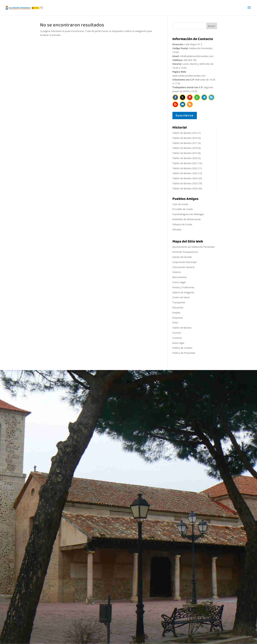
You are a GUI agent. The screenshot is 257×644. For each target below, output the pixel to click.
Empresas (178, 318)
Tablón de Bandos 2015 (185, 133)
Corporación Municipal (185, 262)
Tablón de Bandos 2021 (185, 163)
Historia (177, 272)
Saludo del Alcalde (182, 257)
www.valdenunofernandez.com (189, 76)
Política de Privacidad (184, 353)
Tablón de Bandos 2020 (185, 158)
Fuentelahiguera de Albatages (188, 214)
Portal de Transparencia (185, 252)
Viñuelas (177, 229)
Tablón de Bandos (182, 328)
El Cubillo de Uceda (183, 209)
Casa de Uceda (180, 204)
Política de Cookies (182, 348)
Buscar (212, 26)
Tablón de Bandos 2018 (185, 148)
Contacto (177, 338)
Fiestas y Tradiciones (183, 287)
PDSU (175, 323)
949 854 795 (190, 60)
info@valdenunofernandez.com (197, 56)
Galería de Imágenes (183, 292)
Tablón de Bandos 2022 (185, 168)
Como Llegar (179, 282)
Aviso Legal (178, 343)
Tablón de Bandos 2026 (185, 188)
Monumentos (180, 277)
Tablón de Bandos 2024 (185, 178)
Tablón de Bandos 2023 (185, 173)
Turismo (177, 333)
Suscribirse (185, 115)
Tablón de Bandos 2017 (185, 143)
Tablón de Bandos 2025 (185, 183)
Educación (178, 307)
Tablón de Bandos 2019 (185, 153)
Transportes (179, 302)
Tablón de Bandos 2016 (185, 138)
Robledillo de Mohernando (187, 219)
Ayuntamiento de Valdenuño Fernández (194, 247)
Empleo (176, 313)
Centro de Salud (181, 297)
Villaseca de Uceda (182, 224)
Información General (183, 267)
